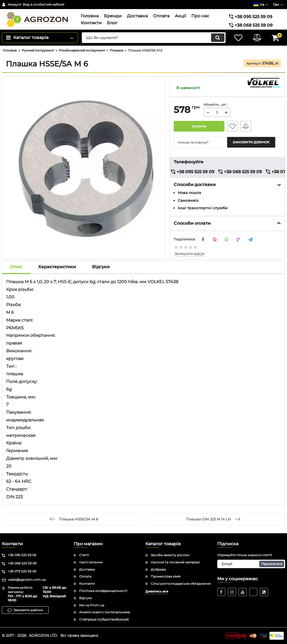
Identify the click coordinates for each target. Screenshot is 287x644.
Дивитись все (157, 591)
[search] (154, 38)
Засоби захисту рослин (170, 555)
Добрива (158, 569)
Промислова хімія (166, 576)
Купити (199, 126)
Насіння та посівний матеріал (175, 562)
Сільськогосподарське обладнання (181, 584)
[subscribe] (251, 564)
